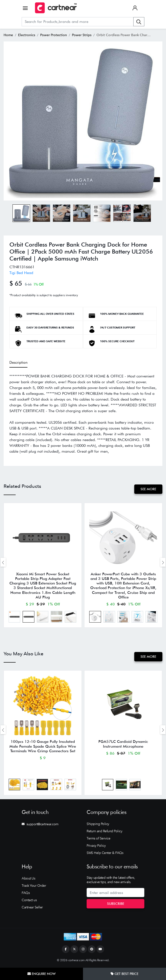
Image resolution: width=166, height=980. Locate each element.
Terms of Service (98, 839)
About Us (28, 879)
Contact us (29, 900)
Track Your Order (34, 886)
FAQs (26, 893)
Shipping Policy (98, 824)
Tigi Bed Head (21, 273)
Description (18, 362)
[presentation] (3, 562)
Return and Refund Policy (104, 832)
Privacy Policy (96, 846)
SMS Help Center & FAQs (105, 853)
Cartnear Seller (32, 908)
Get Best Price (124, 974)
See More (148, 489)
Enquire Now (41, 974)
